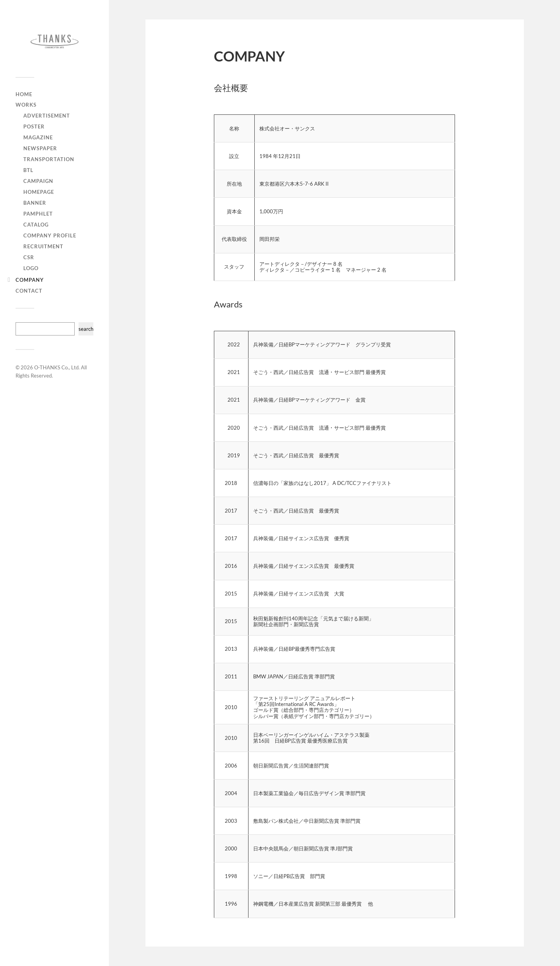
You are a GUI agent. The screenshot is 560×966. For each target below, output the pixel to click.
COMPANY (30, 280)
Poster (34, 126)
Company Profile (50, 235)
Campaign (38, 181)
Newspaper (40, 148)
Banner (35, 203)
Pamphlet (38, 214)
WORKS (26, 105)
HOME (24, 94)
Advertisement (47, 116)
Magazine (38, 137)
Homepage (39, 192)
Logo (31, 268)
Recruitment (43, 246)
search (86, 329)
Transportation (49, 159)
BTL (28, 170)
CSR (29, 257)
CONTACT (29, 291)
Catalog (36, 225)
